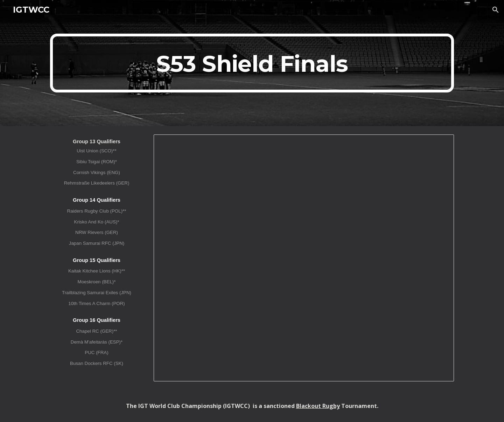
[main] (252, 63)
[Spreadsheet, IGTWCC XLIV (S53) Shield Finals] (304, 258)
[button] (496, 10)
